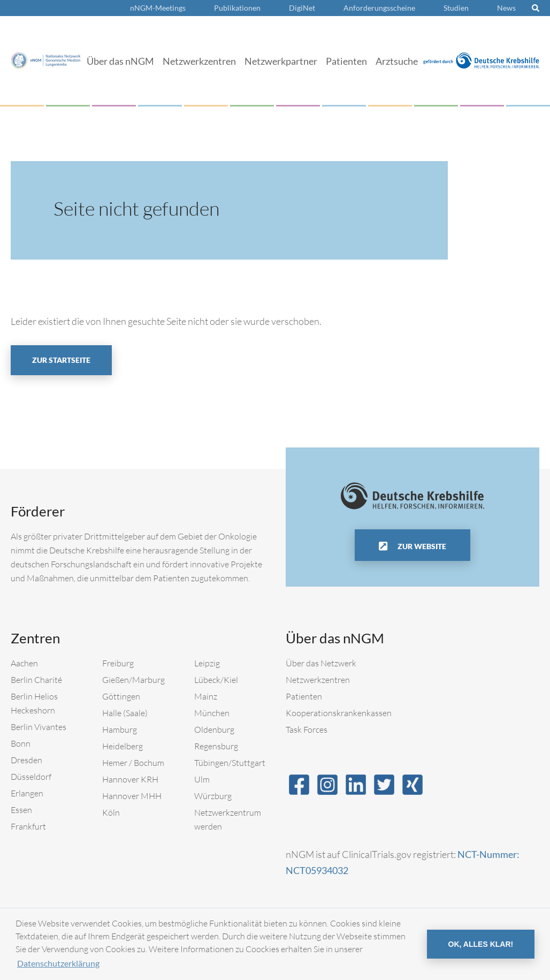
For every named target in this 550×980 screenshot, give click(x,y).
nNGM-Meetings (158, 8)
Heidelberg (123, 746)
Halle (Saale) (125, 713)
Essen (21, 810)
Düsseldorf (31, 777)
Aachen (24, 663)
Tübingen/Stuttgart (230, 763)
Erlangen (27, 793)
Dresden (26, 760)
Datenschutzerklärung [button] (58, 963)
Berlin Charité (36, 680)
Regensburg (216, 746)
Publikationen (237, 8)
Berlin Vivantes (39, 727)
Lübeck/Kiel (216, 680)
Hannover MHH (132, 796)
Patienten (346, 61)
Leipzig (207, 663)
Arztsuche (397, 61)
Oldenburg (214, 730)
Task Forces (307, 730)
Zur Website (421, 546)
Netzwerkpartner (281, 61)
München (212, 713)
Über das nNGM (120, 61)
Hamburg (120, 730)
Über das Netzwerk (321, 663)
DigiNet (302, 8)
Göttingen (121, 696)
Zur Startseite (61, 360)
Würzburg (213, 796)
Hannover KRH (130, 779)
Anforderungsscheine (379, 8)
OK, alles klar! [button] (481, 944)
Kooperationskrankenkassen (339, 713)
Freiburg (118, 663)
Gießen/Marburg (133, 680)
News (506, 8)
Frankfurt (28, 826)
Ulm (202, 779)
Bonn (21, 743)
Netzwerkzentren (199, 61)
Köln (111, 812)
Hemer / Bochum (133, 763)
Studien (456, 8)
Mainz (206, 696)
